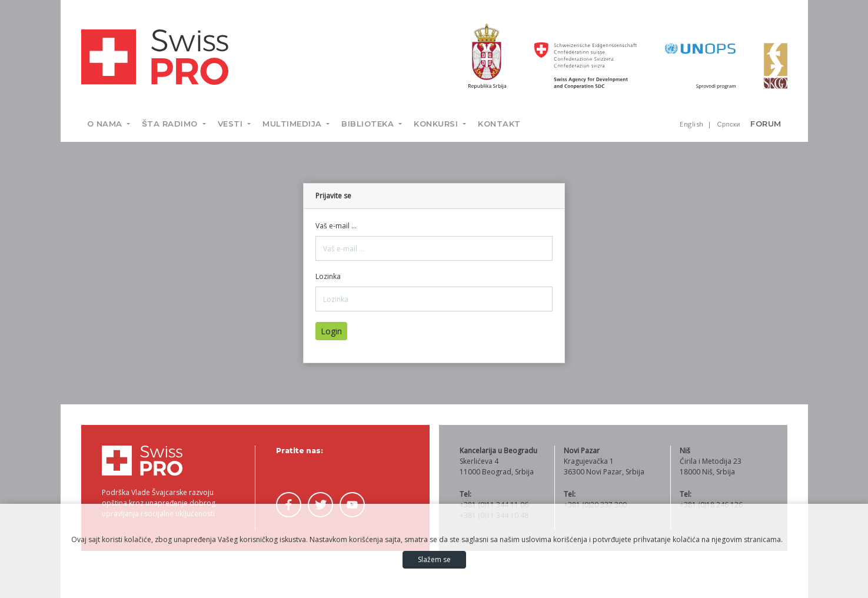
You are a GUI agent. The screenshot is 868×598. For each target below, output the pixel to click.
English (693, 124)
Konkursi (437, 124)
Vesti (232, 124)
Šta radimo (171, 124)
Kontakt (499, 124)
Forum (766, 124)
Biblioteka (369, 124)
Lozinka (328, 276)
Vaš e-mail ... (336, 226)
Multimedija (293, 124)
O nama (106, 124)
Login (331, 331)
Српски (729, 124)
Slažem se (434, 559)
